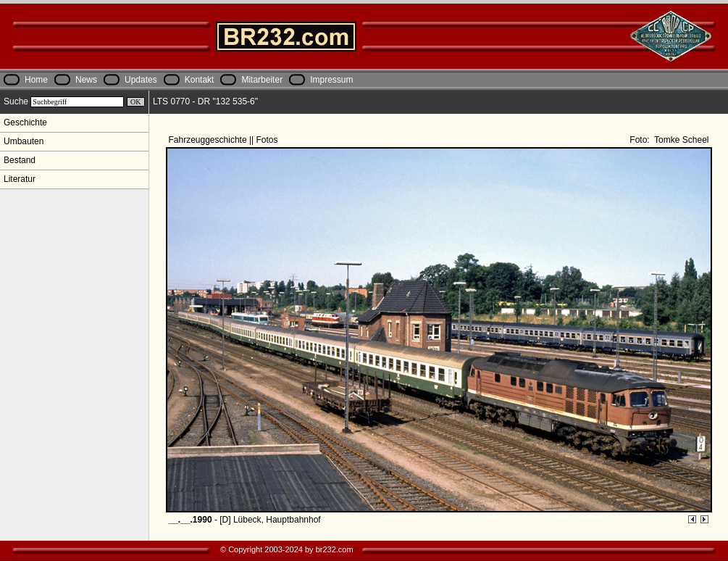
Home (36, 80)
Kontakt (200, 80)
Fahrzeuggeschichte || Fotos (225, 140)
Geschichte (25, 122)
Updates (141, 80)
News (86, 80)
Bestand (20, 160)
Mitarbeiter (262, 80)
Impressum (331, 80)
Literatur (20, 179)
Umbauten (24, 141)
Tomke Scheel (681, 140)
